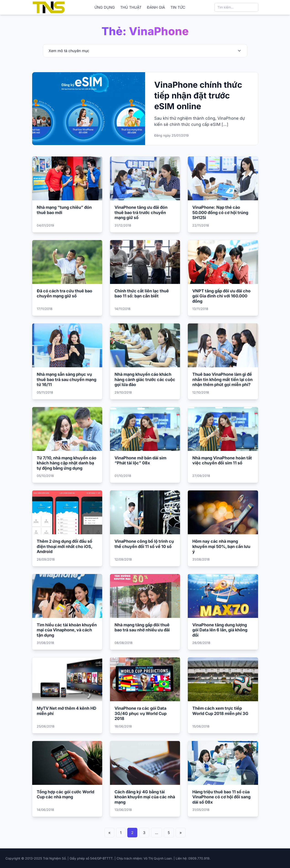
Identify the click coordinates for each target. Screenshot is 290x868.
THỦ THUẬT (131, 7)
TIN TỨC (178, 7)
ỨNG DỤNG (105, 7)
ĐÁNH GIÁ (156, 7)
